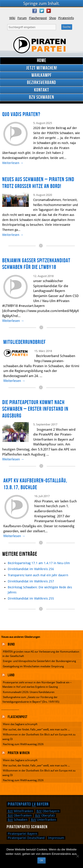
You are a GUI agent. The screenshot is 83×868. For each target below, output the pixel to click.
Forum (22, 18)
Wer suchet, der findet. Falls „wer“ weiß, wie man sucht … (36, 729)
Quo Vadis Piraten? (21, 114)
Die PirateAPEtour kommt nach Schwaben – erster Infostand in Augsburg (35, 409)
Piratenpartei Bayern (28, 804)
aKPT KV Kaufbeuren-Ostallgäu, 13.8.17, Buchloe (35, 484)
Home (42, 61)
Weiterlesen (13, 163)
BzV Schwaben (41, 97)
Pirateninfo (66, 18)
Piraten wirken (19, 753)
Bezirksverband (41, 83)
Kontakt (42, 90)
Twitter (42, 11)
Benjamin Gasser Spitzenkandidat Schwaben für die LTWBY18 (36, 264)
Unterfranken (43, 820)
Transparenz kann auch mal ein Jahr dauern (38, 575)
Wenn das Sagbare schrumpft (20, 724)
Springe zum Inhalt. (41, 3)
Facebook (35, 11)
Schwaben (18, 820)
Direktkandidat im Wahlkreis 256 (31, 569)
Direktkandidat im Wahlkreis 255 (31, 598)
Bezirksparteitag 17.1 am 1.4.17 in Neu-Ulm (39, 563)
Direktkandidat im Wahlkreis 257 (31, 581)
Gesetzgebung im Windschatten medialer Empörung (33, 666)
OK (41, 860)
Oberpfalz (45, 815)
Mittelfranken (20, 811)
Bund (11, 644)
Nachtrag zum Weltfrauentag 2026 (23, 744)
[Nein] (77, 856)
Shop (53, 18)
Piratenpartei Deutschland (26, 838)
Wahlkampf (42, 75)
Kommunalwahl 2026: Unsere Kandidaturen (29, 692)
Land (11, 675)
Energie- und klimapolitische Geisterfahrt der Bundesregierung (39, 661)
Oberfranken (20, 815)
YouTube (49, 11)
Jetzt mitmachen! (42, 68)
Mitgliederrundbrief (25, 342)
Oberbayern (48, 811)
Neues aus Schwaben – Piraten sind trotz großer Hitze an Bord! (38, 183)
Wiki (12, 18)
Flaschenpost (38, 18)
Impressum (56, 838)
